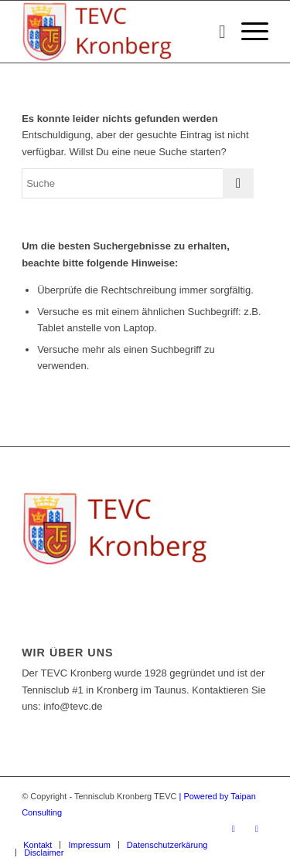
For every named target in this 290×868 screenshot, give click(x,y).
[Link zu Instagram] (257, 829)
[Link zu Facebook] (234, 829)
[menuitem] (215, 32)
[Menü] (247, 32)
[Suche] (215, 32)
